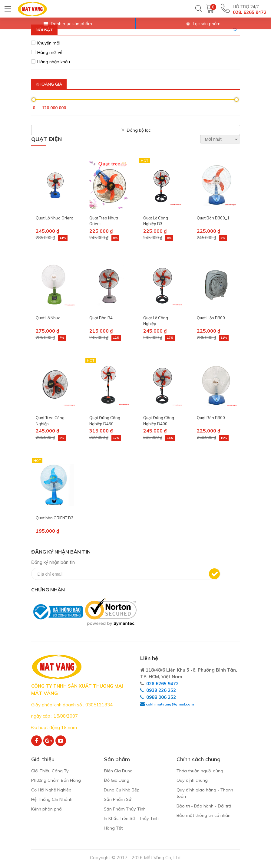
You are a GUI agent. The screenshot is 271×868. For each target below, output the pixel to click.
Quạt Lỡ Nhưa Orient (54, 218)
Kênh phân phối (47, 810)
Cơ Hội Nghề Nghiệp (52, 791)
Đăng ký (214, 574)
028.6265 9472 (162, 684)
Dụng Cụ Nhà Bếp (123, 791)
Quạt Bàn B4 (101, 318)
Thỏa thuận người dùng (201, 771)
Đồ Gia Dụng (117, 781)
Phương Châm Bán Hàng (57, 781)
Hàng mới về (50, 52)
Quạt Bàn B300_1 (213, 218)
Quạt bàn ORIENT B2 (55, 518)
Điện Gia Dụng (119, 771)
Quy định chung (192, 781)
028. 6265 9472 (250, 12)
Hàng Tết (114, 830)
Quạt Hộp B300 (211, 318)
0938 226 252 (161, 690)
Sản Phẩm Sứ (118, 801)
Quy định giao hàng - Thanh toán (205, 794)
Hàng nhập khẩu (54, 62)
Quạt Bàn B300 (211, 418)
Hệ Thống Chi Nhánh (53, 801)
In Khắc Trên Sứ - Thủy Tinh (133, 820)
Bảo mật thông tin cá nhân (204, 817)
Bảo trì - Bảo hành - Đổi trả (205, 807)
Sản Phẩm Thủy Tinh (126, 810)
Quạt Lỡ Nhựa (48, 318)
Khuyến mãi (49, 43)
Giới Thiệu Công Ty (51, 771)
